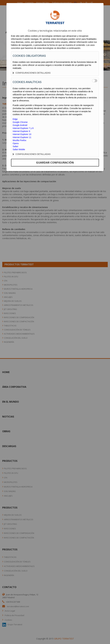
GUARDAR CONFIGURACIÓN (55, 162)
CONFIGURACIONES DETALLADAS (32, 73)
